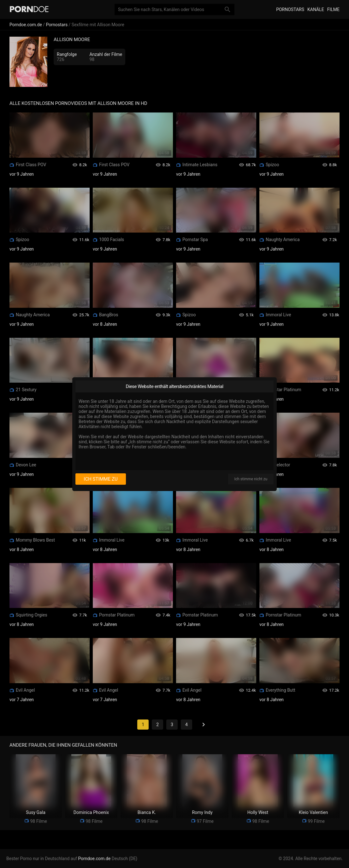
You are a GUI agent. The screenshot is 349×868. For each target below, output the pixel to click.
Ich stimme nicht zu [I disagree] (251, 479)
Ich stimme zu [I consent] (101, 479)
